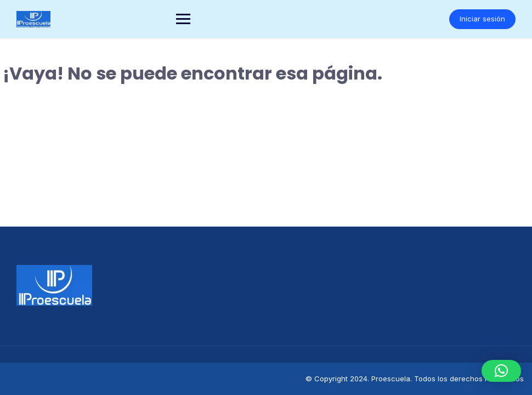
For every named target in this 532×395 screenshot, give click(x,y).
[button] (501, 371)
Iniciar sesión (482, 19)
